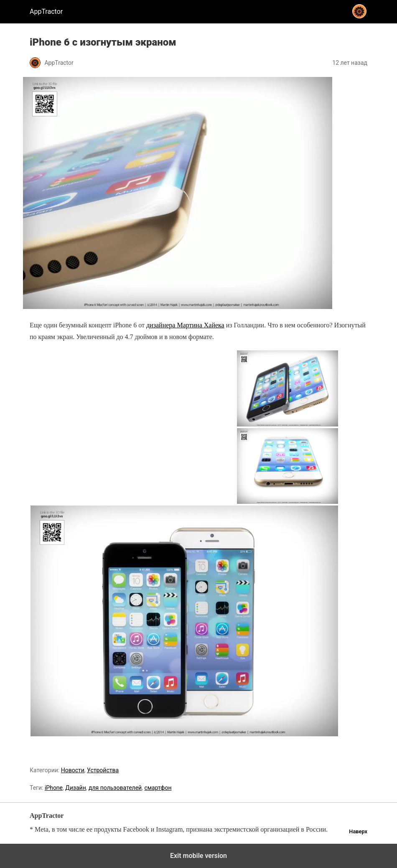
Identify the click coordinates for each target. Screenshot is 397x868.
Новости (73, 770)
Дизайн (76, 788)
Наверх (358, 831)
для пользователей (115, 788)
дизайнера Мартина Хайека (185, 325)
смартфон (158, 788)
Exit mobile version (198, 856)
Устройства (103, 770)
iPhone (54, 788)
